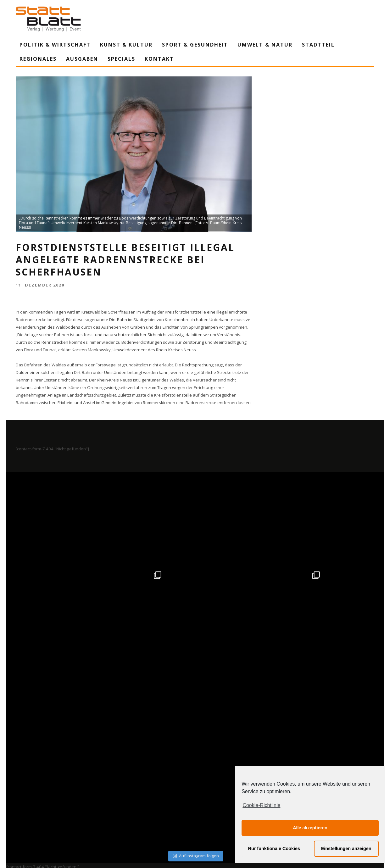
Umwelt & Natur (265, 45)
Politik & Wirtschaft (55, 45)
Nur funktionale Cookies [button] (274, 849)
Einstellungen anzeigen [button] (346, 849)
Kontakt (159, 59)
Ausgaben (82, 59)
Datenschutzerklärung (196, 805)
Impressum (127, 805)
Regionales (38, 59)
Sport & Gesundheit (195, 45)
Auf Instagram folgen (196, 668)
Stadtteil (318, 45)
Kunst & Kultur (126, 45)
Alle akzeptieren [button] (310, 828)
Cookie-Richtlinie (261, 805)
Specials (121, 59)
